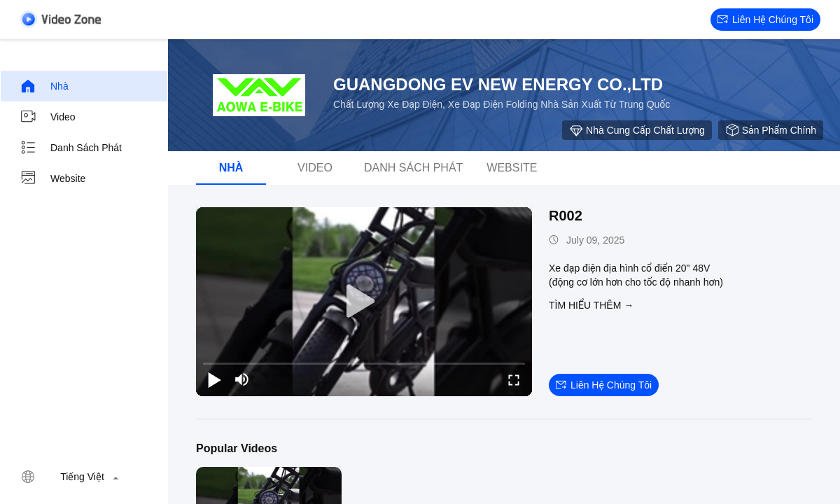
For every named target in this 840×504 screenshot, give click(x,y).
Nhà (44, 86)
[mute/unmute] (242, 379)
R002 (566, 216)
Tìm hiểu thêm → (591, 305)
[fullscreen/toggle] (514, 379)
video (48, 117)
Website (52, 178)
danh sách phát (71, 148)
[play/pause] (214, 379)
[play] (364, 302)
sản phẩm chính (771, 130)
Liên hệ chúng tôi (765, 20)
